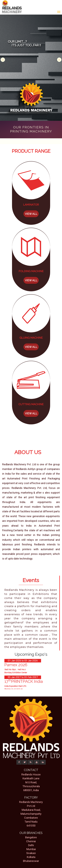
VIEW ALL (31, 214)
